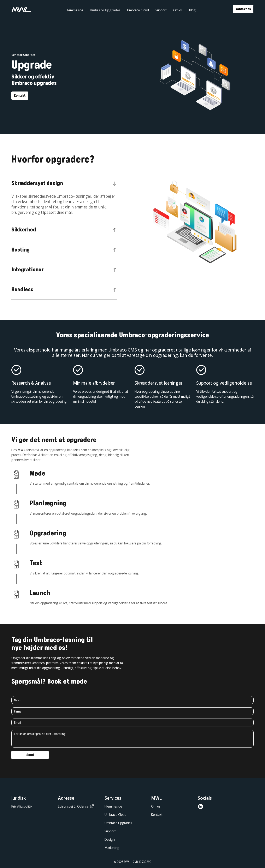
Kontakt (20, 96)
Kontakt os (243, 9)
